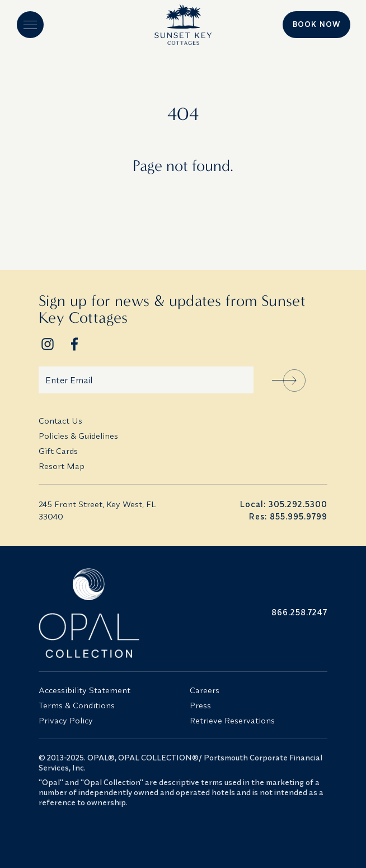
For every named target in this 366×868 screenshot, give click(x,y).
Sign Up (294, 380)
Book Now (316, 24)
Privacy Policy (66, 720)
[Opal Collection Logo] (107, 613)
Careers (205, 690)
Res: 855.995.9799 (288, 516)
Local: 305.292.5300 (283, 504)
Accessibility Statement (85, 690)
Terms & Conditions (77, 705)
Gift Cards (58, 451)
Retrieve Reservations (232, 720)
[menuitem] (183, 421)
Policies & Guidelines (78, 436)
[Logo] (183, 25)
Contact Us (60, 421)
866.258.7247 (299, 612)
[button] (30, 25)
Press (200, 705)
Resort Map (62, 466)
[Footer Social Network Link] (48, 344)
